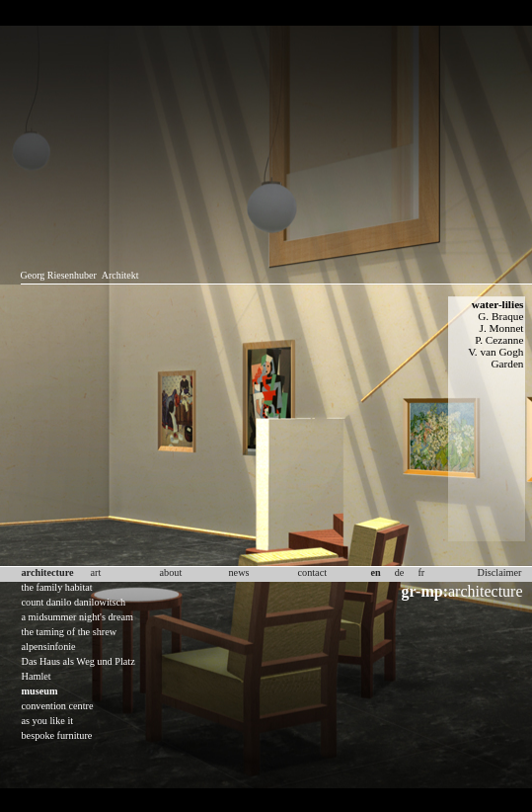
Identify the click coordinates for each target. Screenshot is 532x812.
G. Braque (500, 316)
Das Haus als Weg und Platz (78, 661)
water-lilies (498, 304)
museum (40, 691)
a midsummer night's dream (78, 617)
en (376, 572)
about (171, 572)
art (96, 572)
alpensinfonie (49, 647)
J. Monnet (502, 328)
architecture (462, 591)
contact (313, 572)
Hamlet (37, 676)
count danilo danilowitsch (74, 602)
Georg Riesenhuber (59, 275)
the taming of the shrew (70, 632)
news (239, 572)
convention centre (58, 706)
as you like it (48, 721)
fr (421, 572)
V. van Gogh (495, 352)
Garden (507, 364)
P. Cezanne (499, 340)
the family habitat (57, 587)
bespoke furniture (57, 735)
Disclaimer (500, 572)
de (400, 572)
